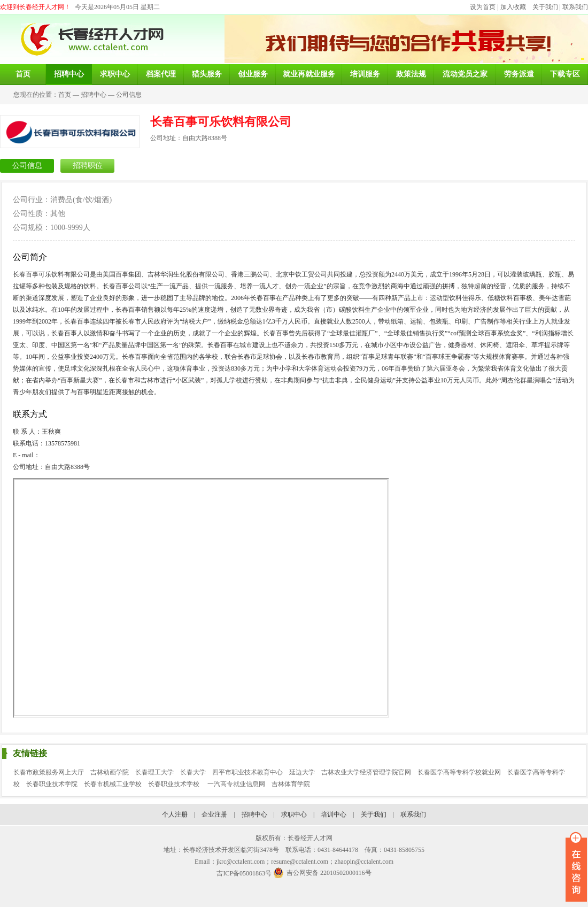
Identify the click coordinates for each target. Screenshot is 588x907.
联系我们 (575, 7)
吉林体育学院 (291, 784)
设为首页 (483, 7)
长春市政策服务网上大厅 (49, 772)
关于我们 (545, 7)
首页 (65, 95)
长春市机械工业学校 (113, 784)
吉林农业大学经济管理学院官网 (366, 772)
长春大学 (193, 772)
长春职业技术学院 (52, 784)
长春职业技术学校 (175, 784)
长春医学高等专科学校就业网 (459, 772)
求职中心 (294, 814)
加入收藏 (513, 7)
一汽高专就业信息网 (236, 784)
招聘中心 (94, 95)
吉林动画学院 (110, 772)
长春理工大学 (154, 772)
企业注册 (214, 814)
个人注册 (175, 814)
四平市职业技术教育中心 (247, 772)
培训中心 (334, 814)
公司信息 (129, 95)
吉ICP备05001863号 (244, 873)
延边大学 (302, 772)
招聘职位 (88, 166)
